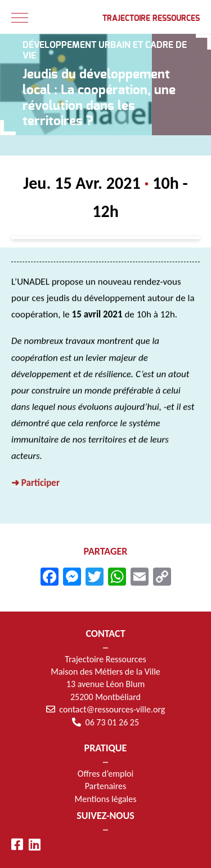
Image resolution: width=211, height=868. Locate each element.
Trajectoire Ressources (151, 19)
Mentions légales (106, 799)
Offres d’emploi (105, 774)
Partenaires (106, 786)
